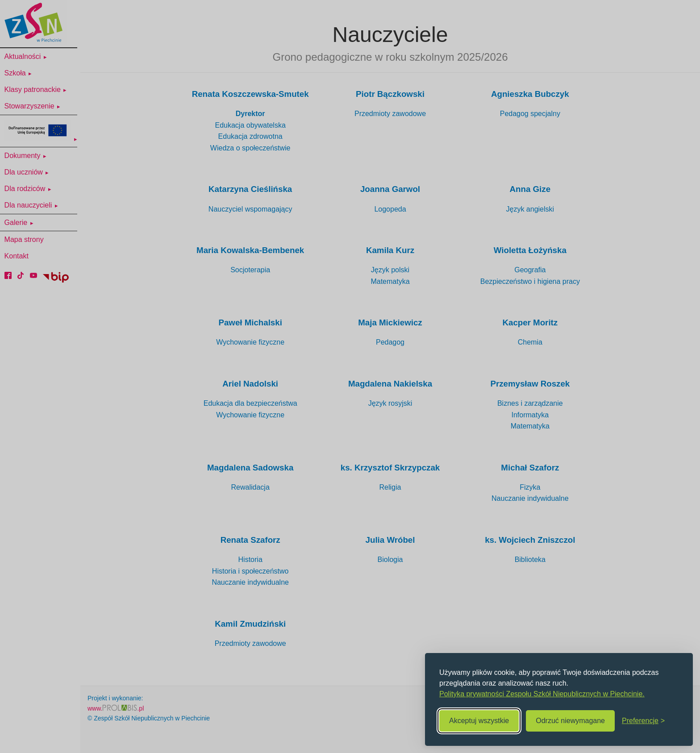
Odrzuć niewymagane (570, 721)
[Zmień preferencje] (643, 721)
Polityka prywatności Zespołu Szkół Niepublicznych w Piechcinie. (542, 694)
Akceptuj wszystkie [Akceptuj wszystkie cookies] (479, 721)
